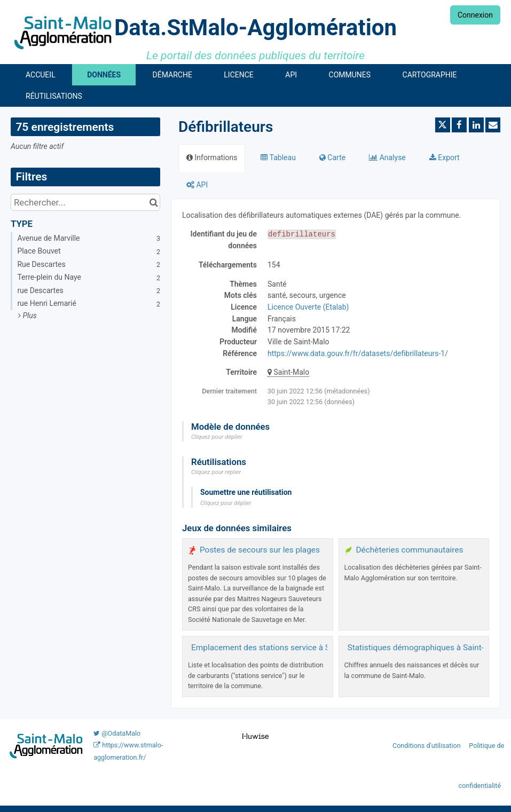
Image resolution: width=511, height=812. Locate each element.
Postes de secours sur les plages (260, 550)
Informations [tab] (212, 157)
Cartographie (430, 75)
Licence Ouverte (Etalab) (308, 307)
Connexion (475, 15)
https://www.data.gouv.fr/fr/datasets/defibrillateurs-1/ (358, 353)
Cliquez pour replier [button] (216, 472)
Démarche (172, 75)
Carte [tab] (332, 157)
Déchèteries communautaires (410, 550)
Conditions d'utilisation (427, 746)
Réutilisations (54, 96)
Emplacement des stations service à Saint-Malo (278, 648)
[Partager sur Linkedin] (476, 125)
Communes (350, 75)
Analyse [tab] (387, 157)
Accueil (41, 75)
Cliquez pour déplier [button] (217, 437)
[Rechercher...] (85, 202)
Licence (238, 75)
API (291, 75)
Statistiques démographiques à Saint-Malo (425, 648)
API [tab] (197, 185)
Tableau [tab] (278, 157)
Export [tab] (445, 157)
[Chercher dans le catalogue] (154, 202)
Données (104, 75)
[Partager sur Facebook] (459, 125)
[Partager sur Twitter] (443, 125)
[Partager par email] (493, 125)
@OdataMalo (117, 733)
